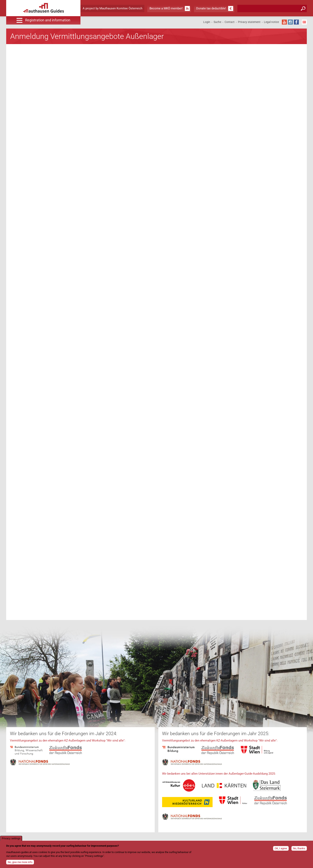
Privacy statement (249, 22)
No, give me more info (20, 862)
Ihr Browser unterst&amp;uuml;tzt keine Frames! (120, 332)
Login (207, 22)
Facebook (296, 22)
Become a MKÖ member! (166, 8)
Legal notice (271, 22)
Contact (230, 22)
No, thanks (299, 848)
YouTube (284, 22)
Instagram (290, 22)
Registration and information (48, 20)
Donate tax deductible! (211, 8)
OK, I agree (281, 848)
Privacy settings (11, 838)
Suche (217, 22)
